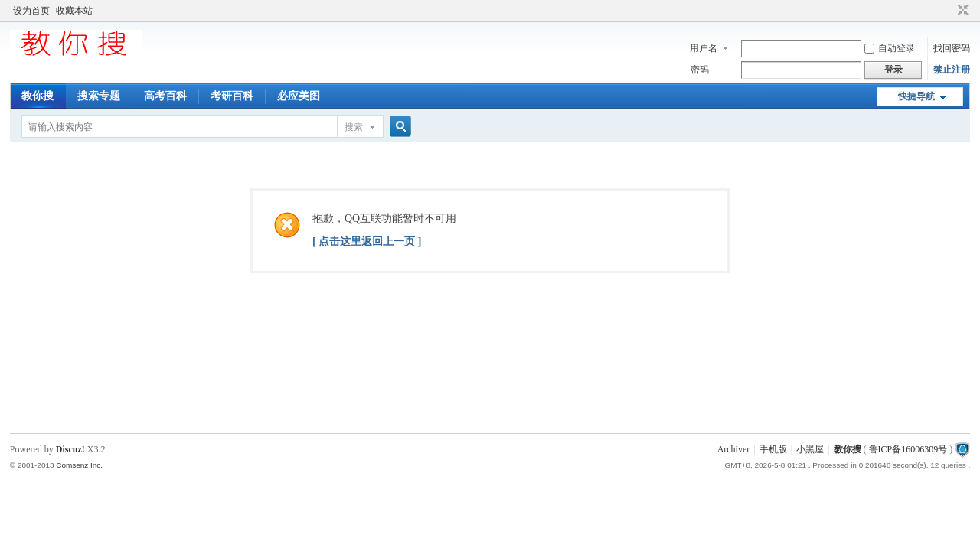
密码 (700, 70)
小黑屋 (810, 449)
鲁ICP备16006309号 (908, 449)
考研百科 (232, 96)
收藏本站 (74, 11)
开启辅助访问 (949, 11)
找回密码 (952, 48)
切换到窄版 (961, 11)
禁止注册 (952, 70)
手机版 (773, 449)
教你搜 (38, 96)
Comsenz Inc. (79, 465)
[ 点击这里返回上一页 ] (367, 241)
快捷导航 (916, 96)
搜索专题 (99, 96)
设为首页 (31, 11)
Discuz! (70, 449)
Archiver (734, 449)
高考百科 (165, 96)
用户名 (704, 48)
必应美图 (299, 96)
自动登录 (890, 48)
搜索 (354, 127)
